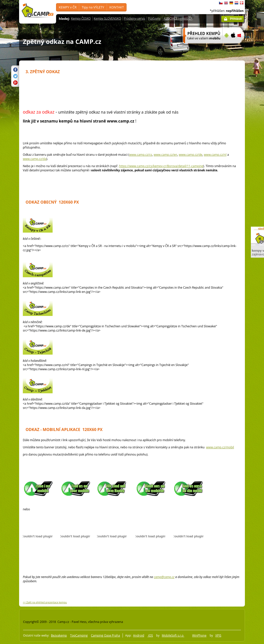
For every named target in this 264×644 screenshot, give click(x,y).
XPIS (218, 635)
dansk (242, 3)
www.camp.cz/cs (141, 155)
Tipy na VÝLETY (93, 7)
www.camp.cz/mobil (220, 447)
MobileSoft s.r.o (173, 635)
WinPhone (199, 635)
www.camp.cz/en (165, 155)
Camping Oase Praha (105, 635)
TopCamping (79, 635)
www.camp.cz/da (35, 159)
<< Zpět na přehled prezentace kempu (45, 602)
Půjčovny (154, 18)
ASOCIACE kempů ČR (178, 18)
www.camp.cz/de (190, 155)
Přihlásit (236, 19)
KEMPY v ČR (68, 7)
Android (139, 635)
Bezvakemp (59, 635)
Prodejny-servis (135, 18)
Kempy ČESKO (81, 18)
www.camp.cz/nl (215, 155)
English (226, 3)
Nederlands (236, 3)
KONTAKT (117, 7)
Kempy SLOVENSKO (107, 18)
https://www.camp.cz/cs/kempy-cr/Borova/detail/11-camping (161, 166)
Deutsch (231, 3)
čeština (221, 3)
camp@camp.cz (164, 577)
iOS (150, 635)
